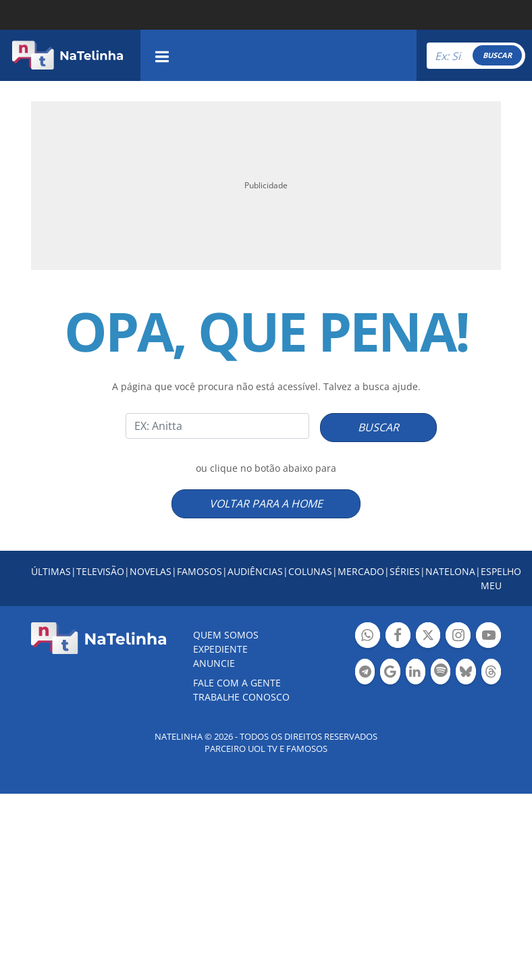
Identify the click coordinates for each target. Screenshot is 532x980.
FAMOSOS (199, 571)
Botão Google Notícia (390, 673)
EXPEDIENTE (220, 649)
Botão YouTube (488, 637)
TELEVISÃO (100, 571)
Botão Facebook (398, 637)
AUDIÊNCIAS (255, 571)
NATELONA (450, 571)
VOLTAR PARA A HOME (266, 503)
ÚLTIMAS (51, 571)
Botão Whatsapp (368, 637)
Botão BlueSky (465, 673)
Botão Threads (491, 673)
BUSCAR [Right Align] (497, 55)
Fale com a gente (237, 683)
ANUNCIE (214, 663)
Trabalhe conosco (241, 697)
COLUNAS (310, 571)
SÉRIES (405, 571)
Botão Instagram (458, 637)
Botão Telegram (365, 673)
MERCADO (361, 571)
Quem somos (226, 635)
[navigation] (162, 55)
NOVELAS (151, 571)
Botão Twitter (428, 637)
